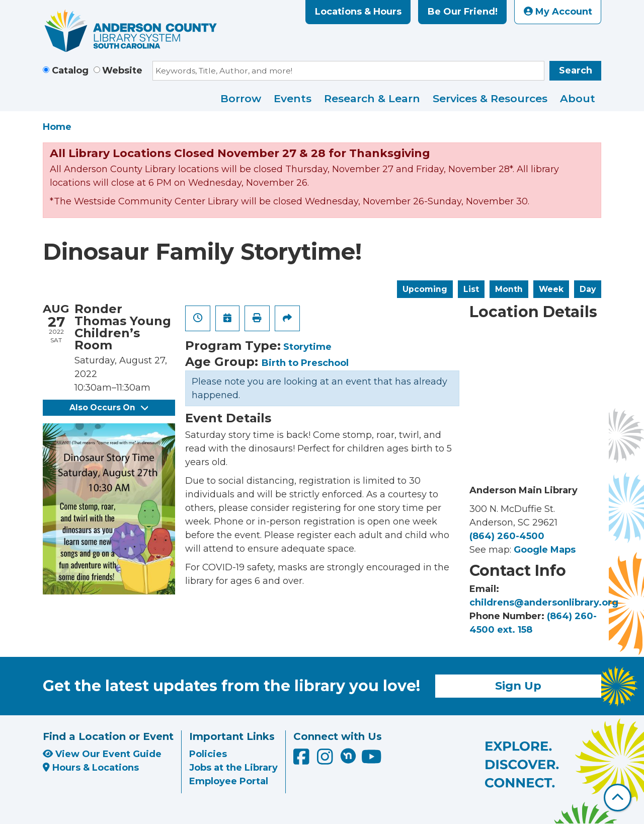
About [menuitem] (578, 98)
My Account (558, 12)
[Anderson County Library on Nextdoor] (348, 756)
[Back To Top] (618, 798)
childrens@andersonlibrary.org (544, 603)
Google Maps (545, 550)
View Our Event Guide (102, 754)
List (471, 289)
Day (588, 289)
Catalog (70, 70)
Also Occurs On (109, 407)
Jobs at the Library (233, 768)
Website (122, 70)
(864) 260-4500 (507, 536)
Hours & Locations (91, 768)
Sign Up (518, 686)
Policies (208, 754)
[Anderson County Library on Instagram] (326, 761)
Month (509, 289)
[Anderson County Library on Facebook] (303, 761)
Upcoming (425, 289)
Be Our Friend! (463, 12)
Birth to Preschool (305, 363)
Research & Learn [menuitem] (372, 98)
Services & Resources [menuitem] (490, 98)
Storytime (307, 347)
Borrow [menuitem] (241, 98)
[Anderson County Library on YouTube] (372, 761)
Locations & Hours (358, 12)
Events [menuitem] (293, 98)
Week (551, 289)
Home (57, 127)
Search (576, 70)
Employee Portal (229, 781)
